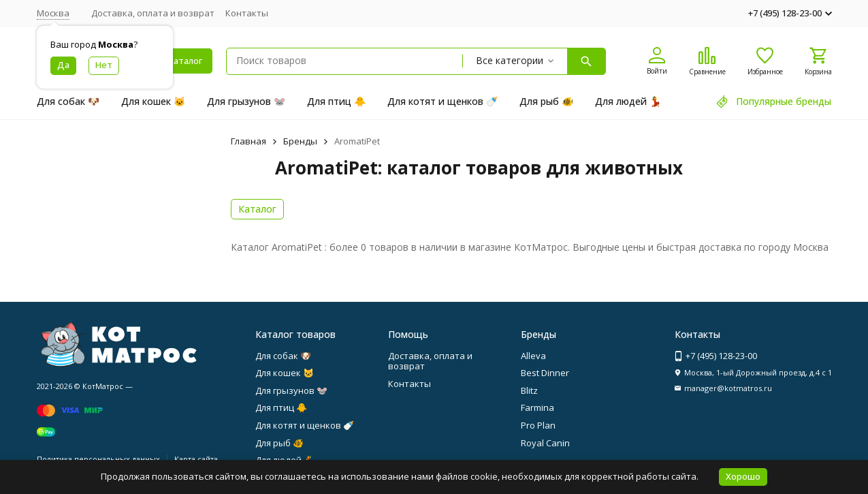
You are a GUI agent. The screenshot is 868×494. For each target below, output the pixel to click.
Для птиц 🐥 (336, 101)
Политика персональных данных (98, 459)
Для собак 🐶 (68, 101)
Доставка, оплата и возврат (153, 13)
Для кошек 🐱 (153, 101)
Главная (248, 141)
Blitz (529, 390)
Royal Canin (545, 443)
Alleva (533, 356)
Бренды (300, 141)
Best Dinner (545, 373)
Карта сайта (196, 459)
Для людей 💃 (628, 101)
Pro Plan (538, 425)
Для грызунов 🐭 (246, 101)
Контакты (247, 13)
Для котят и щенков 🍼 (443, 101)
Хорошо (743, 476)
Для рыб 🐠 (546, 101)
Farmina (537, 407)
